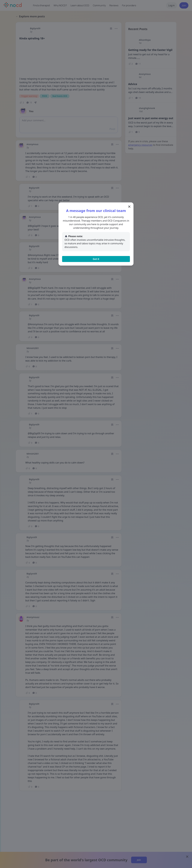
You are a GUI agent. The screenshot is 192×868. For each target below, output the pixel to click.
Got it (96, 259)
